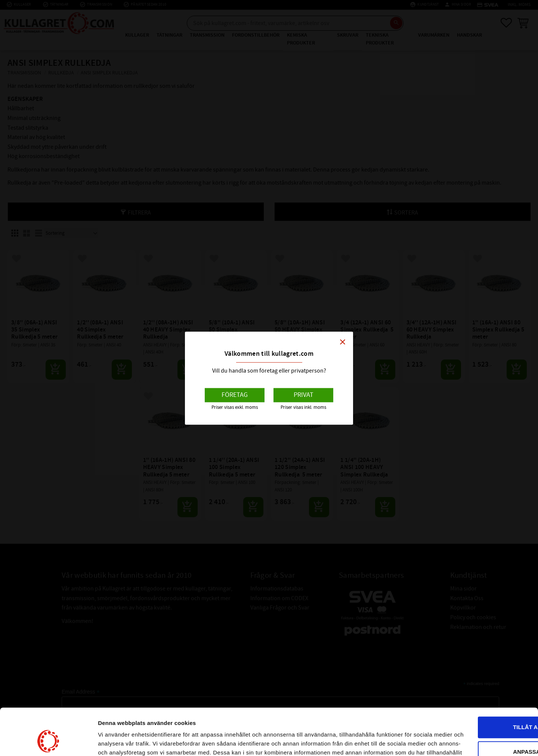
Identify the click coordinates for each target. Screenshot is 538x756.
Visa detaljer (115, 741)
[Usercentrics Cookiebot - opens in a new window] (48, 741)
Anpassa (476, 702)
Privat (304, 395)
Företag (235, 395)
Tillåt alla (475, 677)
